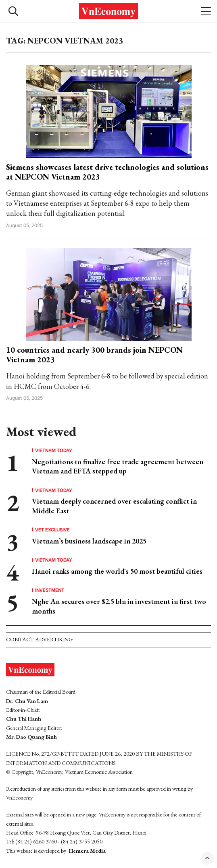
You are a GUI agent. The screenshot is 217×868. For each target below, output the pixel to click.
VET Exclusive (52, 529)
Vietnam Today (54, 450)
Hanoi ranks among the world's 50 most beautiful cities (117, 571)
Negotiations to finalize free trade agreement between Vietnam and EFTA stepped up (118, 466)
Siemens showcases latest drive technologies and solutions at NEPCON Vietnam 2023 (107, 172)
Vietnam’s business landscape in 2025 (89, 541)
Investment (50, 590)
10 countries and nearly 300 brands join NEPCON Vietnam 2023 (94, 355)
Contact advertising (39, 639)
